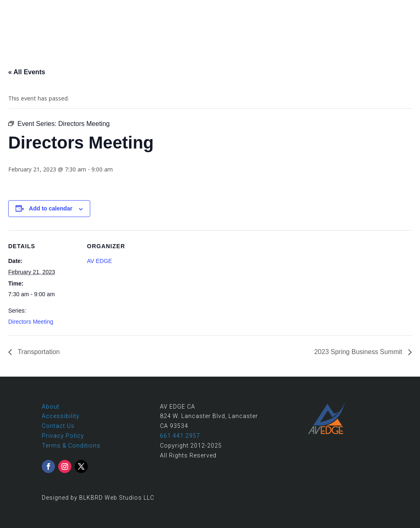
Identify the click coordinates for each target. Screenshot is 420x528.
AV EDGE (99, 261)
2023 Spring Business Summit (359, 352)
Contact (399, 9)
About (51, 407)
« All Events (27, 72)
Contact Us (58, 426)
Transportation (38, 352)
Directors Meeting (31, 322)
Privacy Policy (63, 436)
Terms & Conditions (71, 446)
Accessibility (61, 416)
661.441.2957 (352, 9)
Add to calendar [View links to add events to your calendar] (51, 208)
